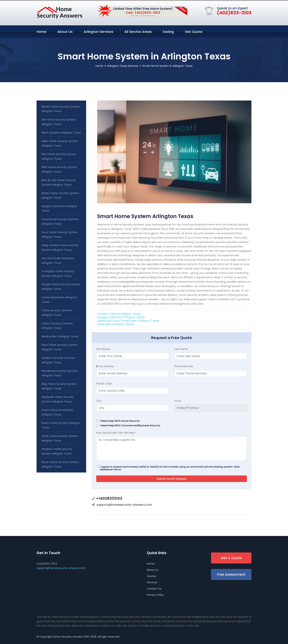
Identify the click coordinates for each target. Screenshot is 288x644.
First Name (103, 349)
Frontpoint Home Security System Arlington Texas (58, 273)
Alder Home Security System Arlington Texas (60, 143)
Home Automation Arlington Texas (59, 299)
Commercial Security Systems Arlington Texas (60, 221)
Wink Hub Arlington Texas (115, 324)
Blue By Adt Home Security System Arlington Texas (59, 182)
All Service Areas (138, 32)
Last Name (181, 349)
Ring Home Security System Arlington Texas (59, 386)
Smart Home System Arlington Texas (61, 425)
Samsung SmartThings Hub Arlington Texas (128, 321)
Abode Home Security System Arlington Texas (61, 109)
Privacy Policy (155, 595)
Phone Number (184, 366)
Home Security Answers (68, 637)
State (178, 401)
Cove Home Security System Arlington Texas (60, 234)
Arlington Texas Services (123, 66)
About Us (65, 32)
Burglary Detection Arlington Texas (59, 208)
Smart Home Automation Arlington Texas (57, 412)
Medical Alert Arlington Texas (60, 336)
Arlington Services (98, 32)
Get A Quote (231, 558)
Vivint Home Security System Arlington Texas (60, 438)
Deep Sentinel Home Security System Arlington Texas (60, 247)
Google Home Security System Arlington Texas (61, 286)
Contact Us (154, 589)
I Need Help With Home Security (120, 421)
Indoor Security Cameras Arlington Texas (57, 325)
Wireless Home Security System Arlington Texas (57, 451)
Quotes (152, 576)
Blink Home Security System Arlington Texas (59, 169)
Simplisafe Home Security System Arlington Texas (58, 399)
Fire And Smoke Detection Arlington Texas (58, 260)
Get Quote (194, 32)
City (99, 401)
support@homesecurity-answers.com (124, 505)
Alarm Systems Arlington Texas (61, 132)
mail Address (105, 366)
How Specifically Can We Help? (116, 433)
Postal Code (104, 384)
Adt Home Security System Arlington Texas (59, 122)
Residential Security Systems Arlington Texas (60, 373)
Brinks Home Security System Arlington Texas (60, 195)
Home (41, 32)
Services (152, 582)
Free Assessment (231, 574)
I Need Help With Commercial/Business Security (130, 425)
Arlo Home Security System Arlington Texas (59, 156)
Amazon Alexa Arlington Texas (119, 314)
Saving (168, 32)
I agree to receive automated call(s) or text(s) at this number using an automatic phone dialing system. (170, 468)
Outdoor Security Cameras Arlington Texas (58, 360)
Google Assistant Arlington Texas (121, 317)
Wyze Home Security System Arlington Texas (60, 464)
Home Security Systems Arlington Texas (57, 312)
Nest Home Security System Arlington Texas (60, 347)
